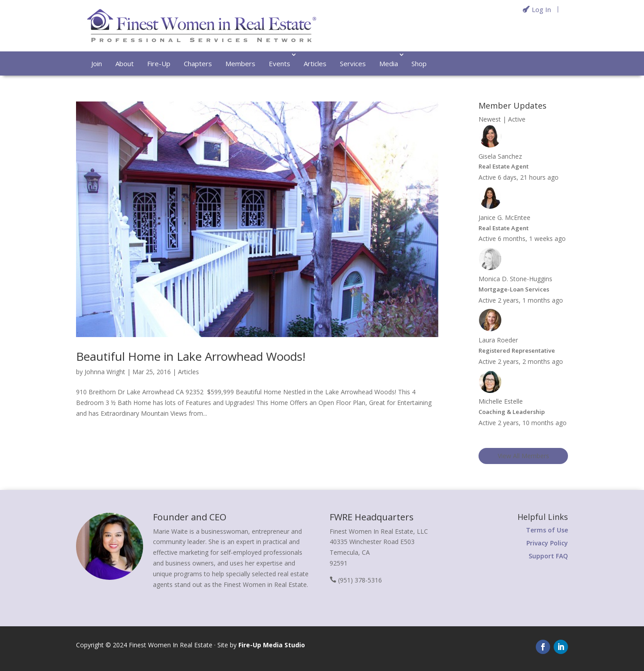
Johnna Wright (105, 372)
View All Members (523, 456)
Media (389, 63)
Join (97, 63)
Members (240, 63)
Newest (490, 119)
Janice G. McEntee (504, 217)
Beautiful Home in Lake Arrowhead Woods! (191, 356)
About (125, 63)
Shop (419, 63)
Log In (541, 9)
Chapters (198, 63)
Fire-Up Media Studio (272, 645)
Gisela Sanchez (500, 156)
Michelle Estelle (501, 401)
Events (280, 63)
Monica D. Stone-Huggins (515, 279)
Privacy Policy (547, 543)
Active (517, 119)
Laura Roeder (498, 340)
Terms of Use (547, 530)
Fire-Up (159, 63)
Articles (315, 63)
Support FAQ (548, 556)
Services (353, 63)
